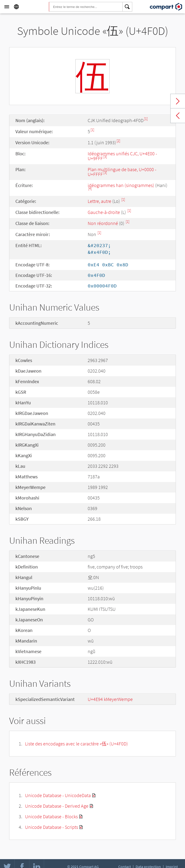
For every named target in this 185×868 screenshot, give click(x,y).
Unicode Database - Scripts (52, 827)
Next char (178, 101)
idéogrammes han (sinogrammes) (121, 185)
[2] (118, 141)
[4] (90, 188)
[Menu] (7, 7)
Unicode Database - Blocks (51, 816)
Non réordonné (103, 223)
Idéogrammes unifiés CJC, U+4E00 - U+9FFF (122, 156)
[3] (105, 157)
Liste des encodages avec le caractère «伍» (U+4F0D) (76, 744)
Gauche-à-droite (104, 212)
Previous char (178, 116)
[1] (146, 119)
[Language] (16, 7)
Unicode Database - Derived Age (57, 806)
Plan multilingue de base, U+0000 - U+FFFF (122, 172)
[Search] (127, 7)
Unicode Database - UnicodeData (58, 795)
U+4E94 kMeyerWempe (110, 699)
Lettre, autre (99, 201)
